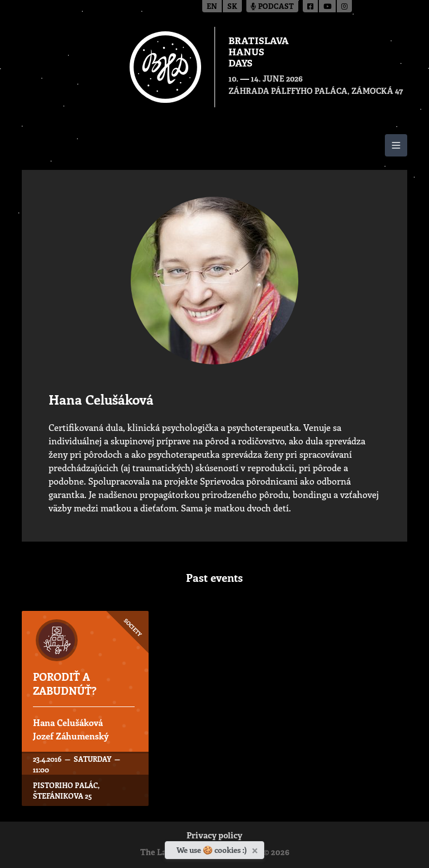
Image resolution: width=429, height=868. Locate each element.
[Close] (256, 848)
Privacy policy (214, 836)
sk (232, 7)
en (212, 7)
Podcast (272, 7)
